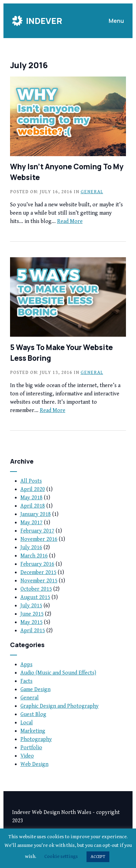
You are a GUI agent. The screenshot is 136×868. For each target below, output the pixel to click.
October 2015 (36, 589)
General (92, 192)
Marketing (33, 731)
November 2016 (39, 539)
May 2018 (31, 498)
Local (27, 723)
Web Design (34, 764)
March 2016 (34, 556)
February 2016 (37, 564)
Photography (36, 739)
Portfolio (31, 748)
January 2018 (36, 514)
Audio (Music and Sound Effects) (58, 673)
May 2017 (31, 523)
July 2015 (31, 606)
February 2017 (37, 531)
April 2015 (33, 631)
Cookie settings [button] (61, 856)
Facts (26, 681)
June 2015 (32, 614)
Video (27, 756)
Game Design (35, 690)
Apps (26, 665)
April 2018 (33, 506)
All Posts (31, 481)
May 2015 (31, 622)
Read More (70, 221)
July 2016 (31, 548)
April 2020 (33, 489)
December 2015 (38, 572)
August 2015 (35, 597)
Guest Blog (33, 714)
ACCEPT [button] (98, 857)
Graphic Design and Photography (60, 706)
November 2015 (39, 581)
